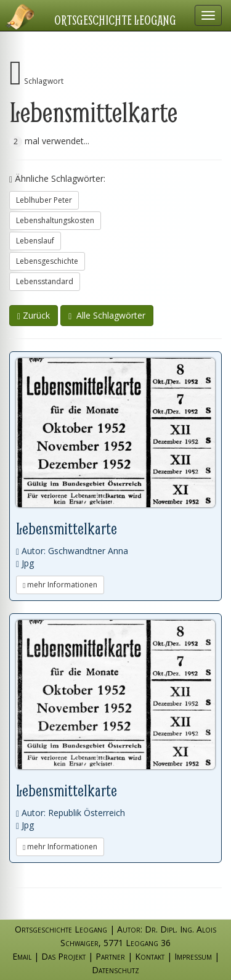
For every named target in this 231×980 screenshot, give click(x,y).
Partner (110, 956)
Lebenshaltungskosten (55, 220)
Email (22, 956)
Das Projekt (63, 956)
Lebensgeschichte (47, 261)
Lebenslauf (35, 241)
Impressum (193, 956)
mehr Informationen (60, 585)
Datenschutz (115, 970)
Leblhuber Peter (44, 200)
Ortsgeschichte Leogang (115, 20)
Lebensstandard (45, 281)
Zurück (34, 315)
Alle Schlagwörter (107, 315)
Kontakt (150, 956)
